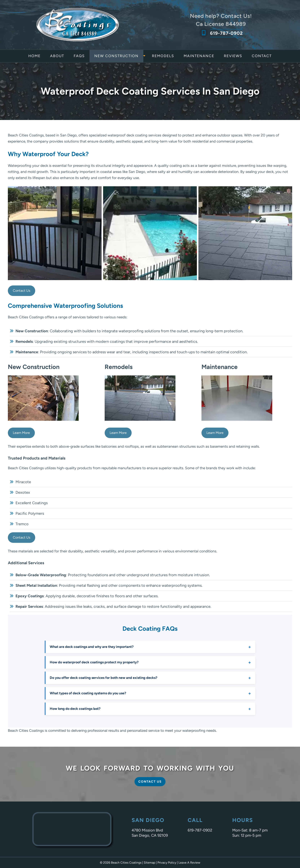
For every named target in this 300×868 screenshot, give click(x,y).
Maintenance (199, 56)
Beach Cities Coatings (26, 135)
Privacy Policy (167, 863)
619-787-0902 (226, 33)
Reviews (233, 56)
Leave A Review (189, 863)
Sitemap (149, 863)
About (57, 56)
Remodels (163, 56)
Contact (262, 56)
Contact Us (22, 291)
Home (34, 56)
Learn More (21, 433)
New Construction (116, 56)
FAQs (79, 56)
